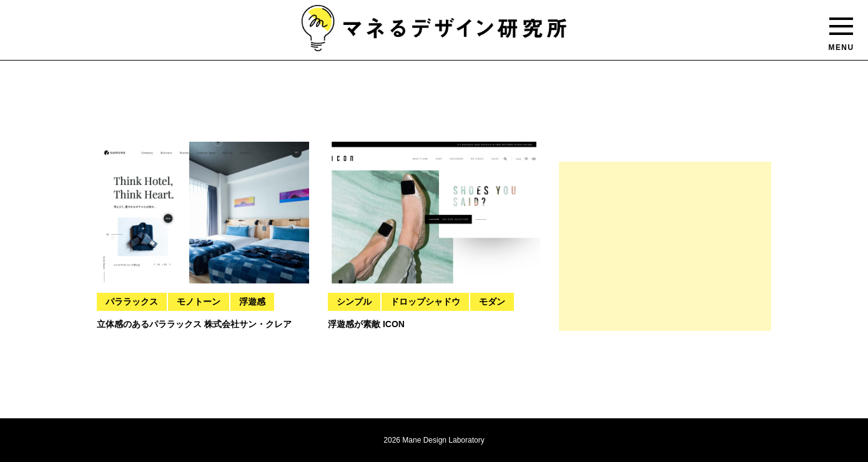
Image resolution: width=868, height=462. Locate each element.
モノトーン (199, 302)
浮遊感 (252, 302)
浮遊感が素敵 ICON (366, 324)
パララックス (132, 302)
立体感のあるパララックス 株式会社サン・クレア (194, 324)
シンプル (354, 302)
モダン (492, 302)
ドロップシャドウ (425, 302)
